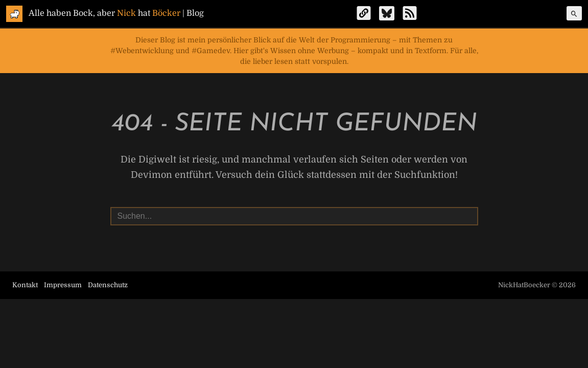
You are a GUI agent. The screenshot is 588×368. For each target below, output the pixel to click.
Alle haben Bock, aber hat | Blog (116, 13)
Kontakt (25, 285)
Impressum (63, 285)
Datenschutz (108, 285)
